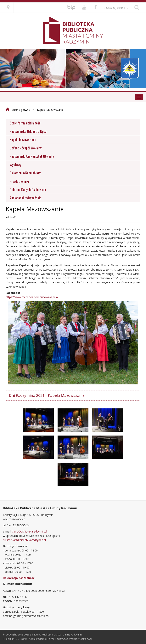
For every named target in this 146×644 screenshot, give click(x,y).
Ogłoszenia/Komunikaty (25, 173)
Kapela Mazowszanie (50, 110)
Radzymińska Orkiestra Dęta (28, 131)
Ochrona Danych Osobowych (28, 189)
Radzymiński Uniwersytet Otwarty (32, 156)
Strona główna (21, 110)
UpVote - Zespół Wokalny (26, 148)
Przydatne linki (19, 181)
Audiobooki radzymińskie (25, 198)
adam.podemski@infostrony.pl (74, 639)
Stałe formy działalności (25, 123)
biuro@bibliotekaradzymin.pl (29, 531)
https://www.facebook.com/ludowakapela (32, 297)
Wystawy (15, 164)
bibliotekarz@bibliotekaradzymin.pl (24, 540)
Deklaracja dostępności (19, 578)
